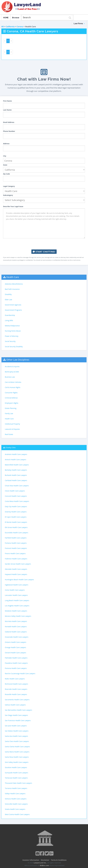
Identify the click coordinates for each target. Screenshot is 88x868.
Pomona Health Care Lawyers (16, 668)
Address (6, 144)
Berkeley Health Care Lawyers (16, 470)
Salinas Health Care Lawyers (15, 705)
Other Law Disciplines (18, 360)
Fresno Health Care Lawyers (15, 553)
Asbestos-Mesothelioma (14, 284)
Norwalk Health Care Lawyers (16, 627)
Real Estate (9, 434)
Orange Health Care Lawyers (15, 647)
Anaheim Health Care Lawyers (16, 454)
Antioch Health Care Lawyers (16, 460)
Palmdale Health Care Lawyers (16, 658)
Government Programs (13, 310)
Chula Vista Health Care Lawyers (17, 486)
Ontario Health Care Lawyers (16, 642)
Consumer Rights (11, 393)
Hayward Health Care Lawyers (16, 574)
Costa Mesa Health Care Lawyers (17, 501)
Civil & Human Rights (13, 387)
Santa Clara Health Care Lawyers (17, 741)
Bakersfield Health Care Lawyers (17, 465)
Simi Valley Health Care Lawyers (17, 762)
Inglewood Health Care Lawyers (17, 585)
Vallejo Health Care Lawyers (15, 794)
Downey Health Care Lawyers (16, 512)
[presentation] (44, 244)
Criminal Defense (11, 398)
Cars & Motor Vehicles (13, 382)
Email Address (9, 122)
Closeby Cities (11, 448)
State (5, 165)
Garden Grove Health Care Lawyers (18, 564)
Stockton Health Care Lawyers (16, 767)
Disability (8, 294)
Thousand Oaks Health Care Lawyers (18, 783)
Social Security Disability (14, 347)
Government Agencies (13, 305)
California (10, 27)
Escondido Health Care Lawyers (17, 533)
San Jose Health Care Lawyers (16, 726)
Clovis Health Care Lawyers (15, 491)
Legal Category (9, 186)
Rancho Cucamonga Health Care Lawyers (20, 673)
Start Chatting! (44, 252)
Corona (20, 27)
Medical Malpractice (12, 326)
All (3, 27)
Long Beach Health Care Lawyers (17, 600)
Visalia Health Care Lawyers (15, 809)
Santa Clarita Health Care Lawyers (17, 747)
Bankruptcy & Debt (12, 372)
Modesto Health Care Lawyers (16, 611)
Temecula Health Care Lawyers (16, 778)
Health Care (13, 277)
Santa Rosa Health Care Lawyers (17, 757)
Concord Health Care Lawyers (16, 496)
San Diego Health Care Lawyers (16, 715)
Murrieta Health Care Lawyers (16, 621)
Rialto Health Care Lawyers (15, 679)
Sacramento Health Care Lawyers (17, 700)
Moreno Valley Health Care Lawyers (18, 616)
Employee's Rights (12, 403)
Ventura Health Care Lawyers (16, 799)
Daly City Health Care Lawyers (16, 506)
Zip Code (6, 174)
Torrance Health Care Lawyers (16, 788)
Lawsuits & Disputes (12, 429)
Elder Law (8, 300)
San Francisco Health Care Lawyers (18, 720)
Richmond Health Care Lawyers (16, 684)
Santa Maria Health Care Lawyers (17, 752)
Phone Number (9, 131)
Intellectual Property (12, 424)
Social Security (10, 341)
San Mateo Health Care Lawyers (17, 731)
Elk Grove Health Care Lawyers (16, 527)
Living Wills (9, 320)
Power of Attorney (12, 336)
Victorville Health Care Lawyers (16, 804)
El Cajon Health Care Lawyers (16, 517)
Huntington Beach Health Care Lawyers (19, 580)
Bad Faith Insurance (12, 289)
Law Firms (79, 24)
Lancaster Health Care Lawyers (16, 595)
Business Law (10, 377)
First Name (7, 101)
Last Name (7, 110)
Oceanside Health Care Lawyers (17, 637)
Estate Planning (11, 408)
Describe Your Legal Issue (13, 206)
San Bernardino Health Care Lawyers (18, 710)
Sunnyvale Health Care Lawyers (16, 773)
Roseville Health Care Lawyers (16, 694)
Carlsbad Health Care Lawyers (16, 480)
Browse (16, 18)
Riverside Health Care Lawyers (16, 689)
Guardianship (10, 315)
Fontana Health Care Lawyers (16, 543)
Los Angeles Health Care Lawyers (17, 606)
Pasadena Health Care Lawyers (16, 663)
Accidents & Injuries (12, 366)
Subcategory (8, 195)
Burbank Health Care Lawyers (16, 475)
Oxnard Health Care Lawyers (15, 653)
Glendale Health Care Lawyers (16, 569)
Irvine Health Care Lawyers (15, 590)
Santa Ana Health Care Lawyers (16, 736)
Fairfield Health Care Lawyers (16, 538)
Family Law (9, 413)
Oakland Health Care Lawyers (16, 632)
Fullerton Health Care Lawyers (16, 559)
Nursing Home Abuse (13, 331)
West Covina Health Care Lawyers (17, 814)
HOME (6, 18)
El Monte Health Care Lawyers (16, 522)
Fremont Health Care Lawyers (16, 548)
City (5, 156)
